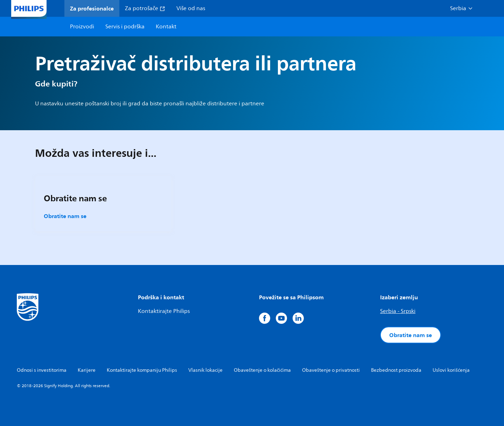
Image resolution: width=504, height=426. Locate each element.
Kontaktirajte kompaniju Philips (142, 370)
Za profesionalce (92, 8)
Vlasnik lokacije (205, 370)
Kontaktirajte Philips (164, 311)
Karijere (87, 370)
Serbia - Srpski (398, 311)
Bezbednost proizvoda (396, 370)
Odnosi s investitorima (42, 370)
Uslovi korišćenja (451, 370)
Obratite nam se (65, 216)
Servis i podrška (125, 27)
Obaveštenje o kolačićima (262, 370)
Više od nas (191, 8)
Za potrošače (145, 8)
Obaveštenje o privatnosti (331, 370)
